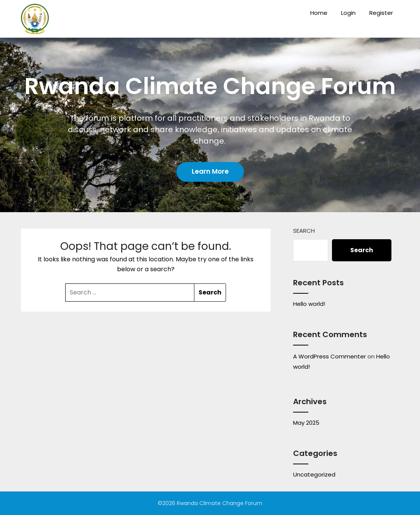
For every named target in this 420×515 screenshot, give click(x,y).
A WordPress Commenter (329, 356)
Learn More (210, 171)
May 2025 (306, 423)
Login (348, 13)
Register (381, 13)
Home (319, 13)
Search (304, 231)
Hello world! (309, 304)
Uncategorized (314, 474)
